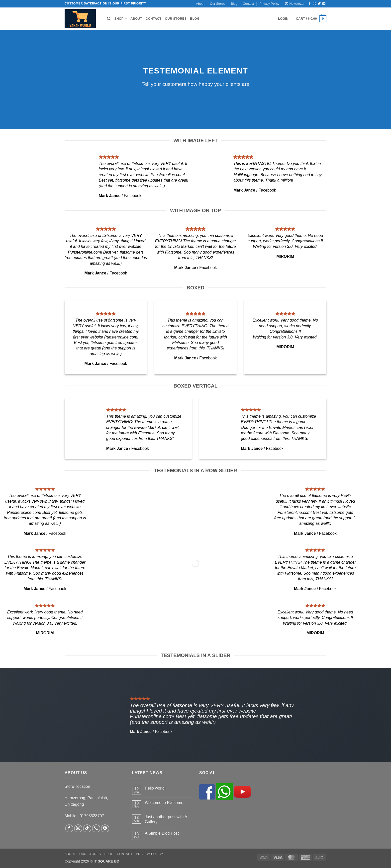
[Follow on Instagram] (314, 4)
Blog (234, 4)
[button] (295, 4)
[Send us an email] (324, 4)
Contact (248, 4)
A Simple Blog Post (162, 833)
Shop (121, 19)
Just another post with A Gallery (166, 819)
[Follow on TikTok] (87, 829)
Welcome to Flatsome (164, 803)
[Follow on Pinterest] (105, 829)
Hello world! (155, 788)
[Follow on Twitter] (319, 4)
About (200, 4)
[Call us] (96, 829)
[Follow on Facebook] (310, 4)
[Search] (109, 19)
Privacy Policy (270, 4)
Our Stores (218, 4)
